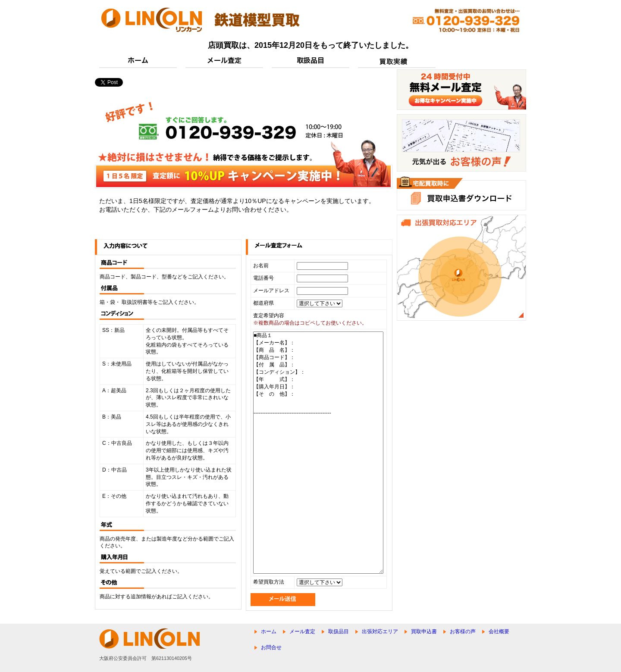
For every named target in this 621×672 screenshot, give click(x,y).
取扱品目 (339, 631)
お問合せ (271, 647)
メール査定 (302, 631)
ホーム (269, 631)
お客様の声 (463, 631)
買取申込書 (424, 631)
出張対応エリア (380, 631)
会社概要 (499, 631)
